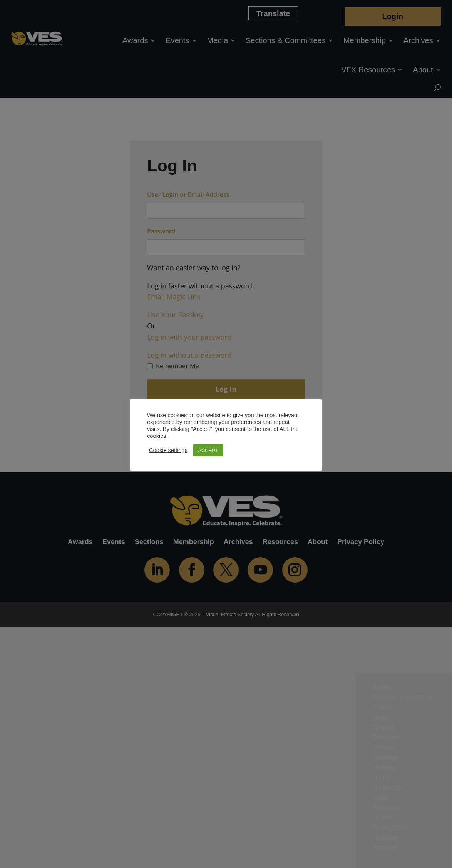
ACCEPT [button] (208, 450)
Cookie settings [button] (168, 450)
